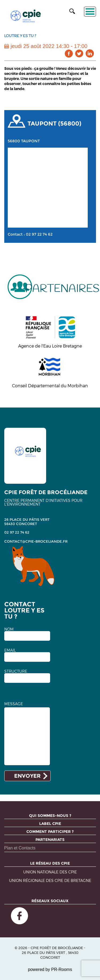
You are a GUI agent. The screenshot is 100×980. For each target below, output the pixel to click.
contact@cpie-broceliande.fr (36, 541)
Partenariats (50, 840)
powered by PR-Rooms (50, 969)
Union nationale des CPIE (50, 872)
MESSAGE (14, 704)
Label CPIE (50, 824)
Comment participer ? (50, 832)
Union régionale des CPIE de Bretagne (50, 881)
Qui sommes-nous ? (50, 816)
